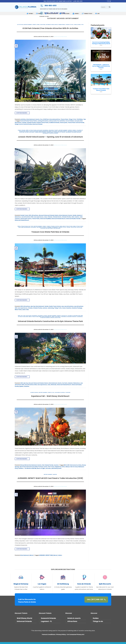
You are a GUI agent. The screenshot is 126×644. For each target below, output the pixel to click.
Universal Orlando (37, 124)
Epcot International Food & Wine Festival (31, 467)
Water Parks (49, 228)
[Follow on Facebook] (107, 1)
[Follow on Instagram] (109, 1)
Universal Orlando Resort (73, 132)
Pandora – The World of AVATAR (27, 468)
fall (49, 467)
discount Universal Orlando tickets (48, 130)
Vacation (74, 227)
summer (49, 227)
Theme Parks (62, 25)
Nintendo (58, 317)
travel (68, 227)
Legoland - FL (46, 621)
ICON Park (43, 25)
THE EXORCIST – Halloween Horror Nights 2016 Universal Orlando (101, 66)
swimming (55, 227)
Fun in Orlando (70, 121)
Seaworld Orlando (48, 618)
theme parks (64, 123)
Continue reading (22, 113)
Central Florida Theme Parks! (29, 121)
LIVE (97, 14)
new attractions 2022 (35, 317)
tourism (68, 392)
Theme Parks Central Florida (76, 123)
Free (38, 25)
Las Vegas (42, 584)
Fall (53, 392)
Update (52, 318)
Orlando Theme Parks (42, 123)
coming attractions (43, 121)
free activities (61, 121)
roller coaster (75, 217)
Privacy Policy (61, 634)
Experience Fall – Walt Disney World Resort (50, 396)
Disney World (34, 392)
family (74, 130)
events (45, 467)
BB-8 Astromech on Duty (74, 465)
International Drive (52, 25)
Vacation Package (77, 308)
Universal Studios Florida (50, 133)
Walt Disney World (24, 618)
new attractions (68, 226)
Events (35, 25)
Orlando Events (62, 131)
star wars (48, 468)
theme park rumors (40, 132)
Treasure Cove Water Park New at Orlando (50, 232)
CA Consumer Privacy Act (76, 634)
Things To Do (70, 25)
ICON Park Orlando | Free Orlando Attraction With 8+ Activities (50, 28)
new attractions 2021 (32, 131)
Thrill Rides (77, 25)
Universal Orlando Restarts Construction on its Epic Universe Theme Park (50, 321)
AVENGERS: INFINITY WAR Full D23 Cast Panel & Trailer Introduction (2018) (50, 478)
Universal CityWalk (60, 132)
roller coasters (29, 132)
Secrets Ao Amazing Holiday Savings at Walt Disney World (101, 43)
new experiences (44, 131)
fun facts (64, 316)
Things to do (98, 621)
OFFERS (30, 14)
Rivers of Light (41, 468)
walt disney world (56, 468)
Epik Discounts (105, 584)
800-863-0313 (48, 6)
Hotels (57, 226)
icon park (77, 121)
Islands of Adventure (74, 316)
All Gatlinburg (63, 584)
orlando (24, 123)
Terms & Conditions (48, 634)
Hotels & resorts (74, 618)
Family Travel (22, 130)
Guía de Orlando (84, 584)
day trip (31, 226)
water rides (57, 228)
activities (20, 25)
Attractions (33, 130)
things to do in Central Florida (23, 124)
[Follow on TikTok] (110, 1)
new (61, 226)
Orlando (55, 131)
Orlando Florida (31, 123)
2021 (27, 130)
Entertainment (28, 25)
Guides (96, 618)
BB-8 (66, 465)
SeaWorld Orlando (54, 123)
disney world (53, 121)
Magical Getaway (21, 584)
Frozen (52, 467)
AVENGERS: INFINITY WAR (46, 555)
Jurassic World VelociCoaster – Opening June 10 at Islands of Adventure (50, 137)
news (50, 131)
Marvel (55, 474)
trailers (60, 555)
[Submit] (110, 7)
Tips (82, 25)
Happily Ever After (60, 467)
